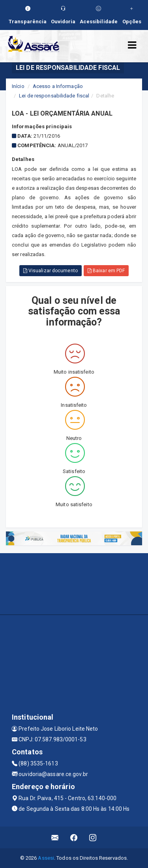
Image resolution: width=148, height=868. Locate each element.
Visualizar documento (51, 271)
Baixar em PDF (106, 271)
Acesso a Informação (58, 86)
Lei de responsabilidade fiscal (54, 96)
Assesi (46, 858)
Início (18, 86)
